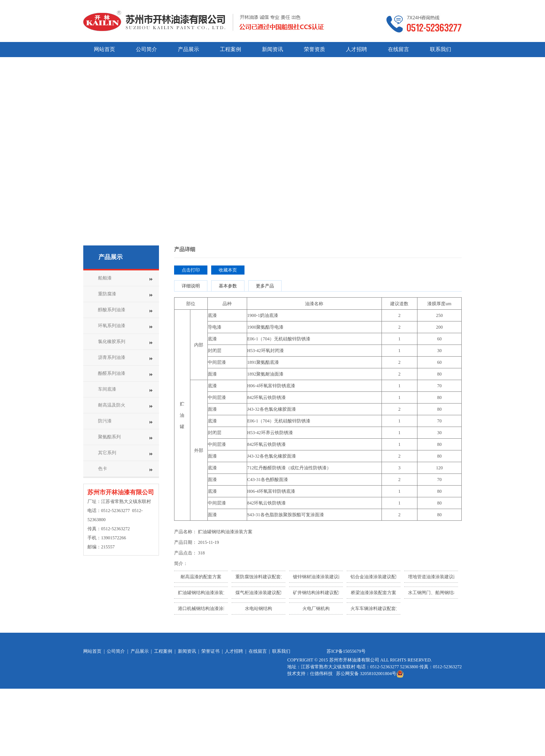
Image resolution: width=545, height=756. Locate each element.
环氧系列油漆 (112, 326)
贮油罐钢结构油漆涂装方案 (205, 593)
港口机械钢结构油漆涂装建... (207, 609)
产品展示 (111, 257)
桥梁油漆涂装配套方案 (374, 593)
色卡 (103, 469)
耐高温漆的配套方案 (201, 577)
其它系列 (107, 453)
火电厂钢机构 (316, 609)
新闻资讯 (187, 651)
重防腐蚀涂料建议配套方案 (263, 577)
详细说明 (191, 286)
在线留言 (258, 651)
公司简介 (116, 651)
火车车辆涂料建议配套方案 (378, 609)
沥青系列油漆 (112, 357)
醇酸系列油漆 (112, 310)
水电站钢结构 (258, 609)
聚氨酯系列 (109, 437)
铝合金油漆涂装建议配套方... (379, 577)
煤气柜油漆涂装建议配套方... (264, 593)
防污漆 (105, 421)
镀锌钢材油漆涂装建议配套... (322, 577)
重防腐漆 (107, 294)
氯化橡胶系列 (112, 342)
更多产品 (265, 286)
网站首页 (92, 651)
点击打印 (191, 270)
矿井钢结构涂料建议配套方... (322, 593)
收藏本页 (228, 270)
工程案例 (163, 651)
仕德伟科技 (322, 674)
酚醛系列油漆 (112, 373)
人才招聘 (234, 651)
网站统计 (296, 705)
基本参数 (228, 286)
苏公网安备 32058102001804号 (370, 674)
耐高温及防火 (112, 405)
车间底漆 (107, 389)
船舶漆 (105, 278)
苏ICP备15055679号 (346, 651)
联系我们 (281, 651)
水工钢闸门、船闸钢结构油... (437, 593)
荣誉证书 (210, 651)
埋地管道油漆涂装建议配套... (437, 577)
